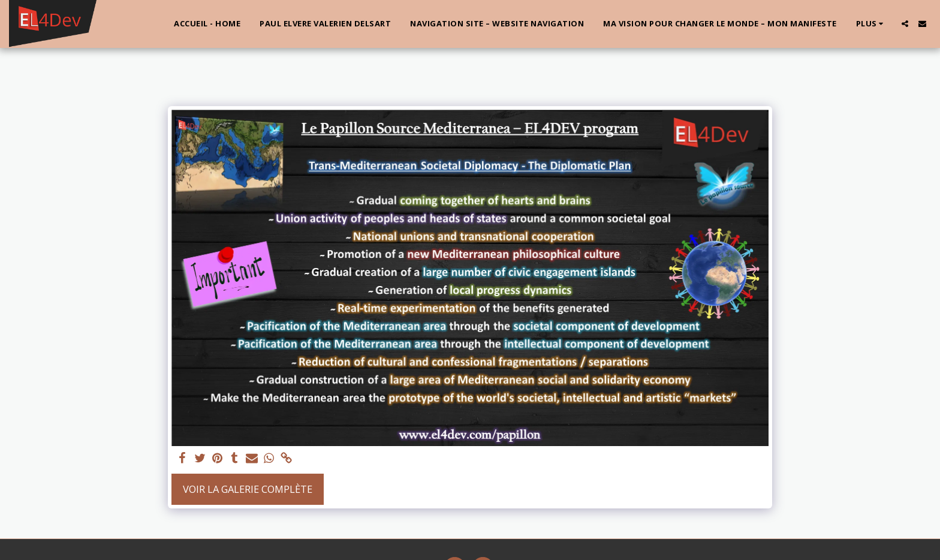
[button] (905, 24)
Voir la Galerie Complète (248, 489)
